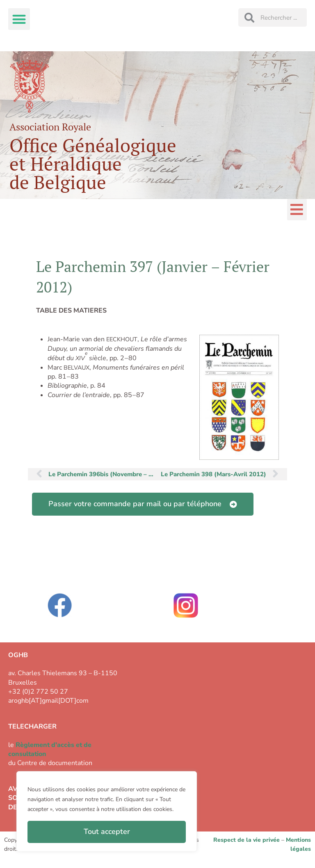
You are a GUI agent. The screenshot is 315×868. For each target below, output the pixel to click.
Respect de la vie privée (247, 840)
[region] (107, 811)
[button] (19, 19)
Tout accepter (107, 831)
